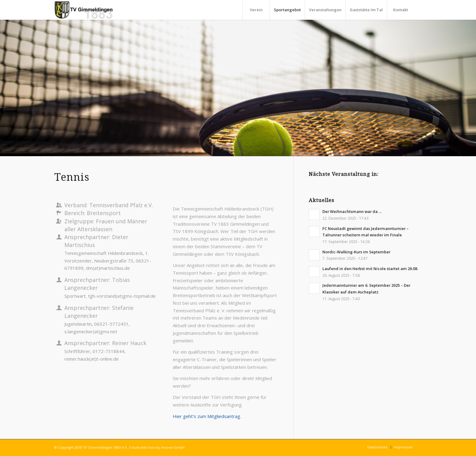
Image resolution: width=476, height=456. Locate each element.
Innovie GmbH (173, 447)
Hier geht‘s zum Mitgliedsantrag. (207, 416)
